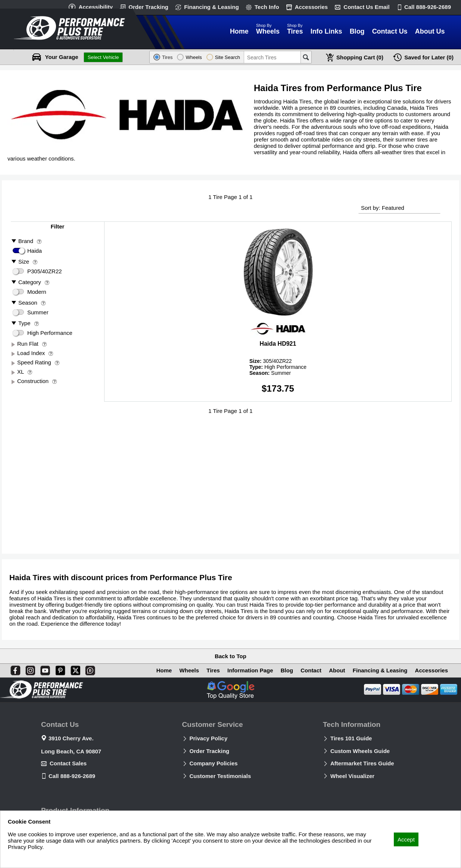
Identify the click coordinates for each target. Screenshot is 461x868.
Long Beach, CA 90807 (71, 751)
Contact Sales (68, 763)
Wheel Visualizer (352, 776)
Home (164, 670)
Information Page (250, 670)
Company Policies (214, 763)
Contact (311, 670)
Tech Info (267, 7)
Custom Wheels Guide (360, 751)
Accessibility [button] (96, 7)
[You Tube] (44, 669)
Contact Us (366, 7)
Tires (213, 670)
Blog (287, 670)
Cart (360, 57)
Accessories (311, 7)
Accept (406, 839)
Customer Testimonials (220, 776)
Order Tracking (148, 7)
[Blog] (89, 669)
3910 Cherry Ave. (71, 738)
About (337, 670)
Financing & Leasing (211, 7)
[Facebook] (14, 669)
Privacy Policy (209, 738)
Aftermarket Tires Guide (362, 763)
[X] (74, 669)
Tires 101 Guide (351, 738)
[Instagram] (29, 669)
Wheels (189, 670)
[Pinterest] (59, 669)
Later (429, 57)
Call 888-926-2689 (72, 776)
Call (428, 7)
